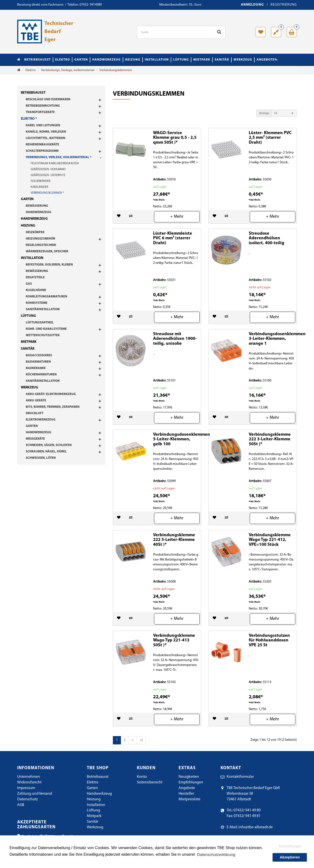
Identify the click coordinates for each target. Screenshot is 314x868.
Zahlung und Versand (35, 794)
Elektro (63, 60)
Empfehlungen (191, 782)
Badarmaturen (38, 362)
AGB (21, 805)
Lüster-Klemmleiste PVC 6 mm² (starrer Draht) (173, 238)
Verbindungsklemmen (116, 70)
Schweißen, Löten (41, 458)
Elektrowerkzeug (41, 420)
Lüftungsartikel (40, 323)
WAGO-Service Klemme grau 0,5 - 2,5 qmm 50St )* (175, 138)
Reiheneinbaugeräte (42, 145)
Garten (81, 60)
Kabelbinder (39, 187)
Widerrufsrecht (29, 782)
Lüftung (181, 60)
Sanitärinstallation (43, 309)
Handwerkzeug (106, 60)
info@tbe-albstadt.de (256, 827)
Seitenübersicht (150, 782)
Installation (157, 60)
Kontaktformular (240, 777)
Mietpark (202, 60)
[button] (284, 113)
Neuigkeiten (189, 777)
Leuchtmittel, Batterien (46, 138)
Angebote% (267, 60)
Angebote (187, 788)
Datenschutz (27, 799)
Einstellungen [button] (290, 846)
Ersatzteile (35, 277)
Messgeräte (35, 439)
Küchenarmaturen (41, 375)
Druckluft (35, 413)
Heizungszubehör (40, 239)
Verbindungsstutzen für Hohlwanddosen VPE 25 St (269, 641)
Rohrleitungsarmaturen (46, 297)
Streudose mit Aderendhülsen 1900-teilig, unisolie (175, 339)
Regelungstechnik (41, 245)
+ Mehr (177, 217)
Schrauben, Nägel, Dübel (46, 452)
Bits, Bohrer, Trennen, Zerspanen (53, 407)
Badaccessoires (39, 355)
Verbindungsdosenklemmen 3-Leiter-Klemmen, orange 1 (277, 339)
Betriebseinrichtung (43, 106)
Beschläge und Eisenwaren (48, 99)
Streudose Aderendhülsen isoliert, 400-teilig (267, 238)
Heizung (133, 60)
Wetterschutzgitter (43, 335)
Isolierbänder (40, 181)
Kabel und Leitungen (43, 125)
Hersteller (186, 794)
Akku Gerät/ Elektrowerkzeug (51, 394)
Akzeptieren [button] (290, 857)
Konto (142, 777)
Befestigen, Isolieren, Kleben (49, 265)
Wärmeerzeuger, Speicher (47, 251)
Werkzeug (243, 60)
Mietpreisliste (190, 799)
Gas (29, 284)
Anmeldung (252, 5)
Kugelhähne (36, 290)
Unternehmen (29, 777)
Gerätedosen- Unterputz (48, 175)
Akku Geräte (36, 401)
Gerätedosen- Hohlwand (48, 169)
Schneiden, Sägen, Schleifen (49, 445)
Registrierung (284, 5)
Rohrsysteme (37, 303)
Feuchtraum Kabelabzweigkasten (55, 164)
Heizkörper (35, 232)
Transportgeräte (40, 112)
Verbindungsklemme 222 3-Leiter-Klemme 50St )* (270, 440)
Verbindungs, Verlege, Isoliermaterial (68, 70)
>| (141, 740)
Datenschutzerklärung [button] (216, 855)
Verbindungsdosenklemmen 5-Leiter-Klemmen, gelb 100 (182, 440)
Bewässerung (37, 206)
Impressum (26, 788)
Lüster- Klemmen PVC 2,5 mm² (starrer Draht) (270, 138)
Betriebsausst (38, 60)
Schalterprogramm (42, 151)
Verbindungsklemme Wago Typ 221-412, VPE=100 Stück (270, 540)
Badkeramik (36, 368)
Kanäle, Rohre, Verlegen (46, 132)
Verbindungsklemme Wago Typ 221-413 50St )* (174, 641)
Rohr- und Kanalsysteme (46, 329)
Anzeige (264, 113)
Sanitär (222, 60)
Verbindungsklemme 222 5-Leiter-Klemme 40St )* (174, 540)
